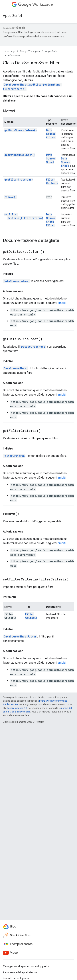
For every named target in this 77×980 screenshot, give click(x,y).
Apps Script (13, 16)
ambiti (62, 303)
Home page (9, 51)
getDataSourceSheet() (20, 155)
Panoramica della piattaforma (20, 972)
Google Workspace (30, 51)
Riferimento (14, 55)
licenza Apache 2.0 (17, 708)
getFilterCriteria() (19, 180)
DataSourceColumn (51, 134)
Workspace (36, 4)
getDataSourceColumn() (21, 130)
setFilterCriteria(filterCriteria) (24, 216)
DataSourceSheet (51, 158)
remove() (11, 197)
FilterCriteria (52, 181)
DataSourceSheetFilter (51, 220)
